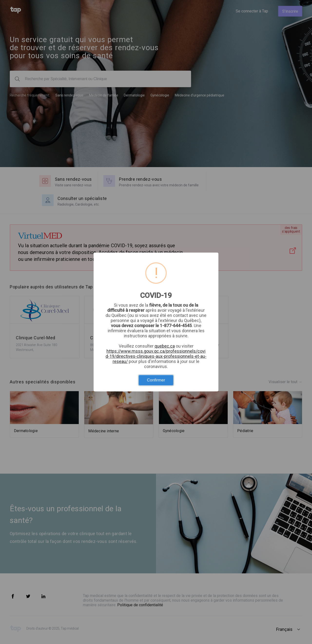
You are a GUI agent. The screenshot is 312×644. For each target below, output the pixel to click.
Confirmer (156, 380)
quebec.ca (165, 346)
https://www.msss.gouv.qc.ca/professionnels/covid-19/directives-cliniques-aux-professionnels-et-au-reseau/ (156, 356)
